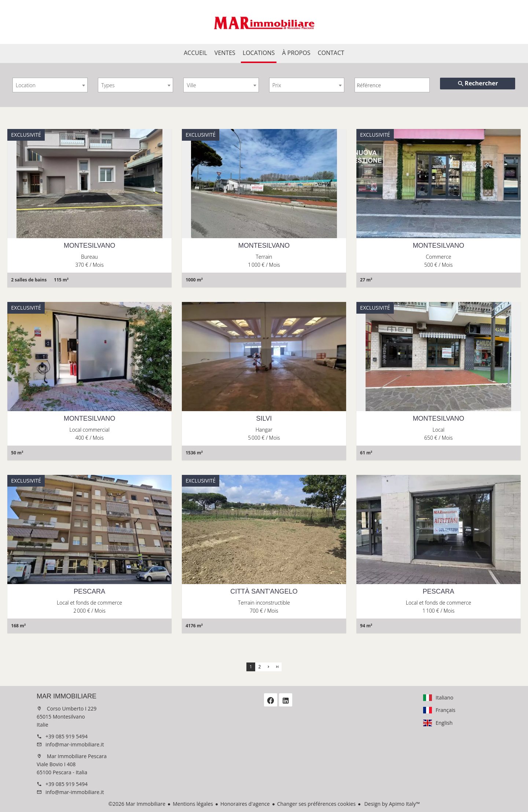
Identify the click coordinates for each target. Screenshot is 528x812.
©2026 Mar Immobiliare (137, 804)
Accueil (264, 22)
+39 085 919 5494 (67, 736)
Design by (391, 804)
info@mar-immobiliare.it (75, 744)
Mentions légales (193, 804)
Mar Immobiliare (67, 696)
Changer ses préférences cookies (316, 804)
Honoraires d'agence (245, 804)
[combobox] (50, 85)
